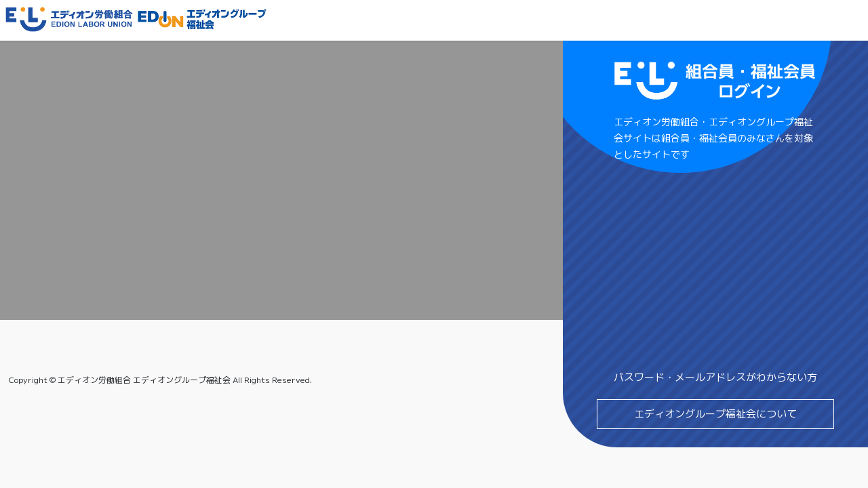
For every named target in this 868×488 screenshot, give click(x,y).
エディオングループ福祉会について (715, 414)
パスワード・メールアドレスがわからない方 (715, 377)
